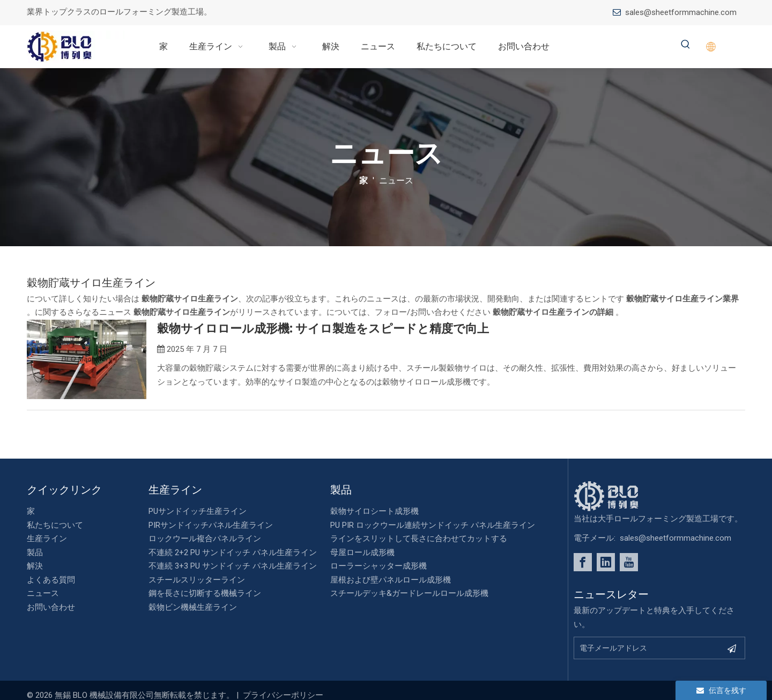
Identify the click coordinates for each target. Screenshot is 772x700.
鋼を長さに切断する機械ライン (205, 593)
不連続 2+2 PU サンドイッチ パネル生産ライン (233, 552)
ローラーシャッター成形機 (378, 566)
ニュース (43, 593)
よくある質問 (51, 580)
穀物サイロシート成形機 (374, 511)
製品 (35, 552)
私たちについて (55, 525)
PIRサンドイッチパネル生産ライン (211, 525)
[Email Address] (648, 648)
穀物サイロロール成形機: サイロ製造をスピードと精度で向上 (323, 329)
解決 (35, 566)
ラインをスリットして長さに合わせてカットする (419, 539)
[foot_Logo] (622, 496)
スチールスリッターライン (197, 580)
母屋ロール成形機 (362, 552)
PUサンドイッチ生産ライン (198, 511)
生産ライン (47, 539)
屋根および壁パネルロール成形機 (391, 580)
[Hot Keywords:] (686, 45)
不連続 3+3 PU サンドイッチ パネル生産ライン (233, 566)
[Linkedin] (606, 562)
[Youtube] (629, 562)
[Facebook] (583, 562)
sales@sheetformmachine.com (681, 12)
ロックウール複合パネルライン (205, 539)
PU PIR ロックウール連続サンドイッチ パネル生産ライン (433, 525)
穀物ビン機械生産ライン (193, 607)
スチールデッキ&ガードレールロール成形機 (409, 593)
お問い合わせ (51, 607)
